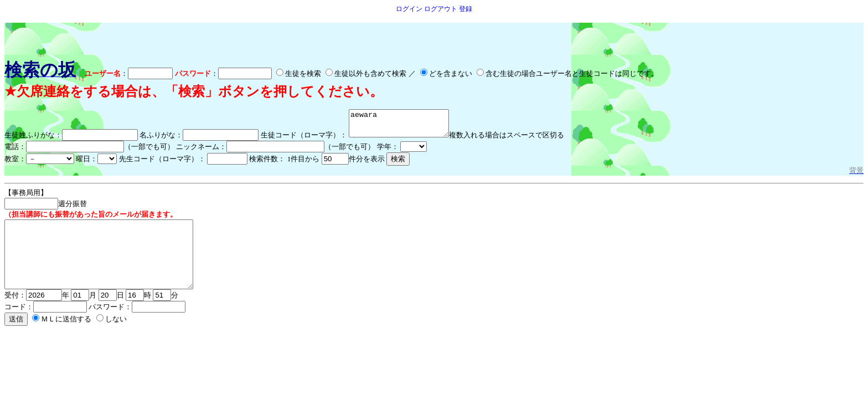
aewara (404, 126)
